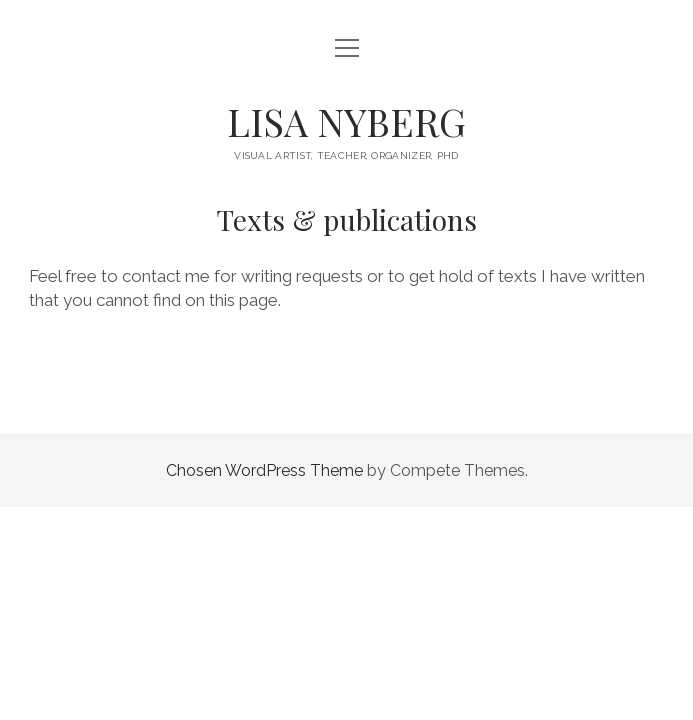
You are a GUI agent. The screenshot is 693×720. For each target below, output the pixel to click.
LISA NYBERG (346, 121)
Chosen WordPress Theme (264, 470)
